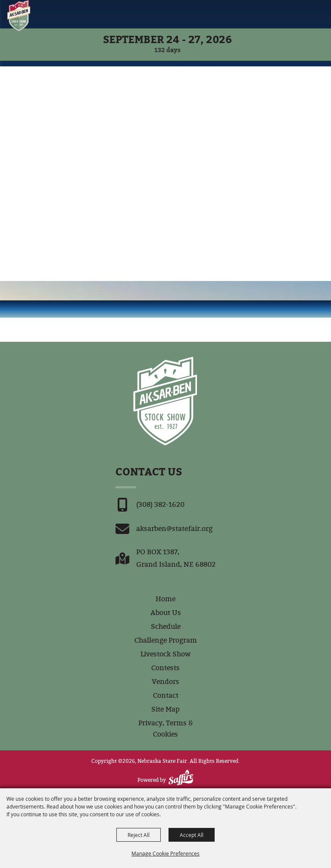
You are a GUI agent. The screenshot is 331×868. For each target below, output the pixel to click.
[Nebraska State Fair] (19, 16)
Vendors (165, 682)
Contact (166, 695)
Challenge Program (166, 640)
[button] (304, 14)
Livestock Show (165, 654)
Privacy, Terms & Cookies (166, 729)
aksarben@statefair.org (174, 529)
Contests (165, 668)
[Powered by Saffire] (181, 777)
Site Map (165, 709)
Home (165, 599)
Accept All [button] (192, 835)
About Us (166, 613)
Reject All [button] (139, 835)
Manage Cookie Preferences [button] (165, 853)
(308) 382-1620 (160, 504)
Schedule (166, 626)
